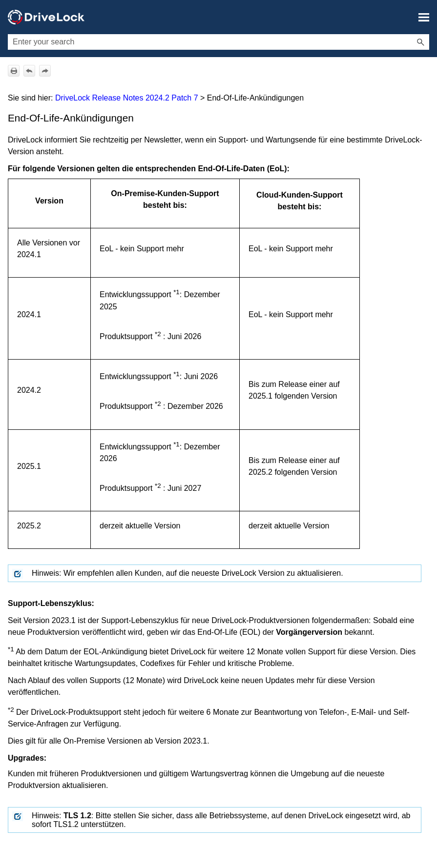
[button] (420, 42)
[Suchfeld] (218, 42)
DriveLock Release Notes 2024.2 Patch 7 (127, 98)
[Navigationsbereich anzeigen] (424, 17)
